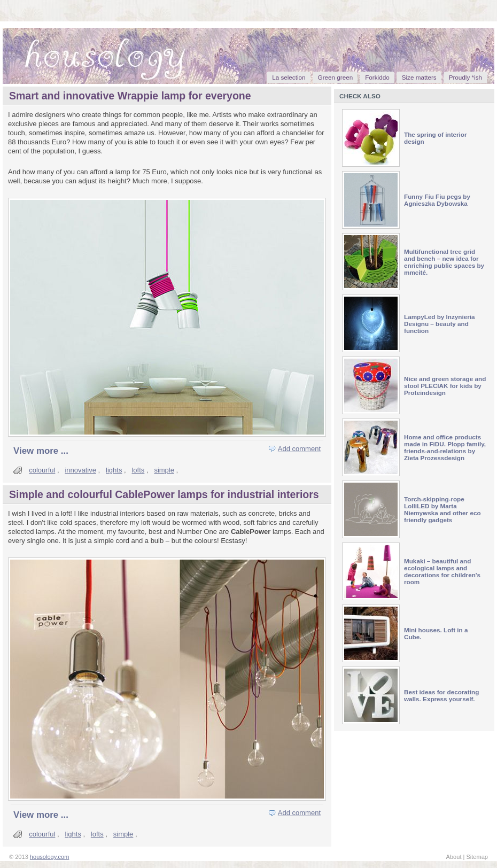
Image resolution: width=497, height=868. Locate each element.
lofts (138, 470)
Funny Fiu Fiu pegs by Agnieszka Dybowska (437, 200)
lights (114, 470)
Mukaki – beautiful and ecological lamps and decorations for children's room (442, 571)
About (454, 857)
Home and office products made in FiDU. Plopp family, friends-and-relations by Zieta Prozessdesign (445, 447)
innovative (80, 470)
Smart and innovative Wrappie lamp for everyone (130, 96)
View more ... (41, 451)
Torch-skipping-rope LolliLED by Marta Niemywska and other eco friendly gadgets (442, 509)
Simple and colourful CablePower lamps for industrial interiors (164, 494)
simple (164, 470)
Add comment (299, 449)
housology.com (49, 857)
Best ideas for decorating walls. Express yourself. (441, 695)
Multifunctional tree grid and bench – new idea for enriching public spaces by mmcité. (444, 262)
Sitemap (477, 857)
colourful (42, 470)
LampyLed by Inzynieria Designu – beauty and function (440, 324)
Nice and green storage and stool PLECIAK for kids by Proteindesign (445, 386)
